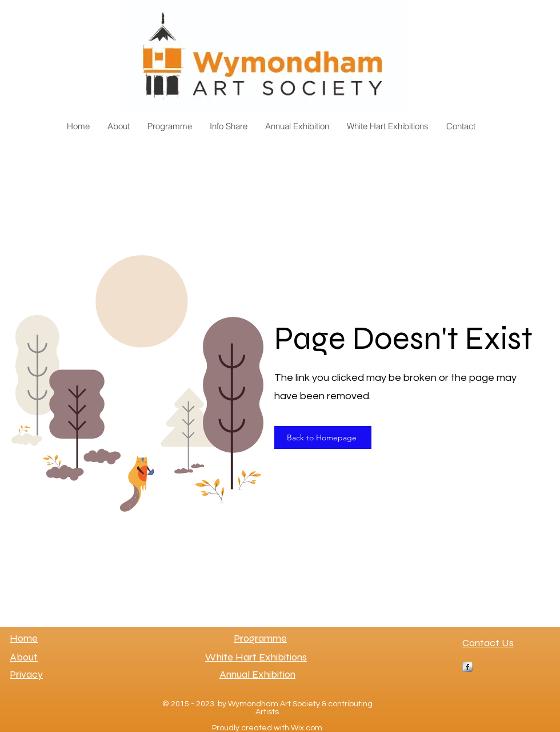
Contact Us (488, 643)
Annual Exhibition (257, 674)
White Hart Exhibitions (256, 657)
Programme (260, 638)
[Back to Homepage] (323, 437)
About (24, 657)
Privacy (26, 674)
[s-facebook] (467, 667)
